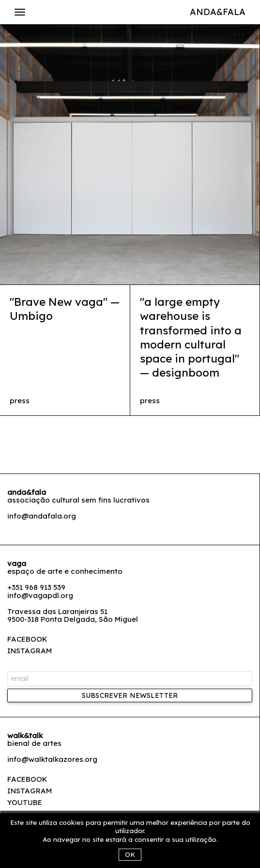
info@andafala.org (42, 516)
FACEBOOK (27, 639)
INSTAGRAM (30, 651)
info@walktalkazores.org (52, 759)
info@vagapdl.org (40, 595)
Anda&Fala (218, 12)
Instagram (30, 791)
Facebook (27, 779)
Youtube (25, 802)
